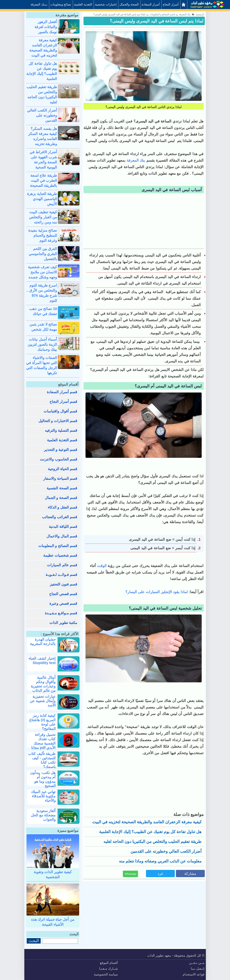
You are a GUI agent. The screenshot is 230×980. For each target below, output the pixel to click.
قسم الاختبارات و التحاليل (58, 421)
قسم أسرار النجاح (63, 402)
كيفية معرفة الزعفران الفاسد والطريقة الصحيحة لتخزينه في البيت (147, 822)
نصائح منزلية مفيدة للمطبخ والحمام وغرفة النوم (43, 235)
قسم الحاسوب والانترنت (59, 459)
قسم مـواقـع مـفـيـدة (61, 613)
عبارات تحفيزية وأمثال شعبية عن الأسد (43, 701)
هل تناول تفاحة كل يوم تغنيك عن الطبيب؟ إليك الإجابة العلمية (150, 832)
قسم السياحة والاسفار (60, 478)
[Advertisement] (144, 221)
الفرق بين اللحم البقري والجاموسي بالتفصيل (43, 254)
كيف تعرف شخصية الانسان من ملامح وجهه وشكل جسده (42, 272)
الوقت (101, 566)
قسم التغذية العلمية (62, 440)
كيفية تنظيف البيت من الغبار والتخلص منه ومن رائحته (43, 217)
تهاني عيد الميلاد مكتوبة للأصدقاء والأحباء (43, 796)
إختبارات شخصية (106, 4)
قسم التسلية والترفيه (61, 430)
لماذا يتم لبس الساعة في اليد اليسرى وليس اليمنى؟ (156, 21)
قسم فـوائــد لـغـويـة (61, 575)
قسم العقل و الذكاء (63, 507)
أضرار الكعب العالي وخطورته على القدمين (166, 851)
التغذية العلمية (83, 4)
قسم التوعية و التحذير (61, 450)
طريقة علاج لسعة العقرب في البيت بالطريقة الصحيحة (44, 180)
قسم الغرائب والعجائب (60, 517)
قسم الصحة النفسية (62, 488)
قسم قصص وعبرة (63, 603)
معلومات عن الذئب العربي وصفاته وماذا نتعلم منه (160, 861)
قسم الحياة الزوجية (63, 469)
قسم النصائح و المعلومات (58, 546)
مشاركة (190, 874)
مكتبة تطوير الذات (63, 623)
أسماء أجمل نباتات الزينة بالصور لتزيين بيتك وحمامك (42, 344)
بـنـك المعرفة (39, 4)
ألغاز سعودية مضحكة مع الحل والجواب (43, 815)
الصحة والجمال (129, 4)
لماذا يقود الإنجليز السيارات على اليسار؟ (157, 592)
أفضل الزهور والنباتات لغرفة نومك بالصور (46, 27)
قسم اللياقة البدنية (63, 527)
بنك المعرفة (136, 160)
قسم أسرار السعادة (62, 392)
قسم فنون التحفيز (63, 584)
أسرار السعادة (151, 4)
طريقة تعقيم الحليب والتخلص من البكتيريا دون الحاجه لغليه (153, 842)
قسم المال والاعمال (62, 536)
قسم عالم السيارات (62, 565)
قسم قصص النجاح (63, 594)
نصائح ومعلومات (61, 4)
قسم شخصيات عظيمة (60, 555)
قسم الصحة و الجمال (61, 498)
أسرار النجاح (171, 4)
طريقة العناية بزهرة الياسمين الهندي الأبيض (42, 199)
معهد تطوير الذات (159, 956)
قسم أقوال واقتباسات (60, 411)
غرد (160, 874)
